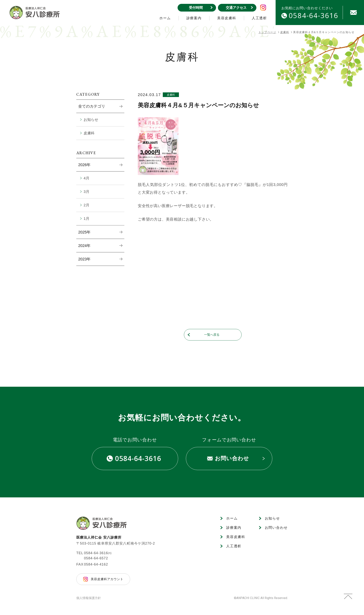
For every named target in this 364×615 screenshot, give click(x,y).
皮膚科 (285, 32)
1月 (86, 219)
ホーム (165, 18)
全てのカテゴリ (92, 106)
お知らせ (91, 120)
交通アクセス (239, 8)
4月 (86, 178)
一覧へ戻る (204, 335)
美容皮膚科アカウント (107, 579)
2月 (86, 205)
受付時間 (201, 8)
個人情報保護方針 (89, 598)
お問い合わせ (236, 458)
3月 (86, 192)
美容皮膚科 (227, 18)
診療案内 (194, 18)
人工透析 (259, 18)
